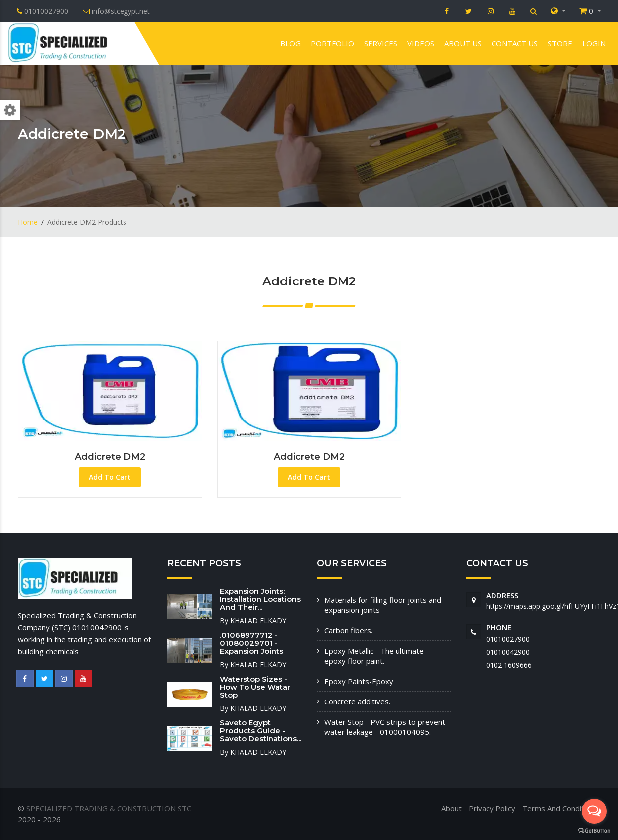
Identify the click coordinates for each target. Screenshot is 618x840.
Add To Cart (110, 477)
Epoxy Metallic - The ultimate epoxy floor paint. (374, 656)
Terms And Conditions (560, 808)
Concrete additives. (357, 701)
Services (381, 43)
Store (560, 43)
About (451, 808)
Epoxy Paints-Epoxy (359, 681)
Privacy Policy (492, 808)
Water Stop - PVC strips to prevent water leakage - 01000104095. (385, 727)
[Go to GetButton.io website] (594, 830)
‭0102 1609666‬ (509, 665)
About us (463, 43)
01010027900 (508, 639)
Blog (291, 43)
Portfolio (332, 43)
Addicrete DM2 (110, 457)
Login (594, 43)
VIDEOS (421, 43)
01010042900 (508, 652)
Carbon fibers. (348, 630)
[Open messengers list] (594, 811)
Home (28, 222)
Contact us (515, 43)
